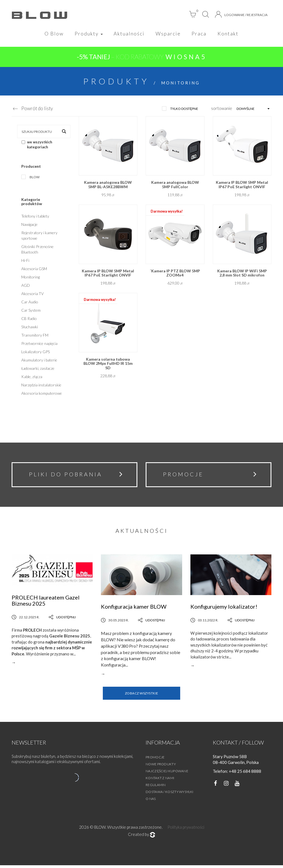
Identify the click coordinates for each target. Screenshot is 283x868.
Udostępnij (62, 620)
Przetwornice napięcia (39, 344)
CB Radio (29, 319)
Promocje (155, 760)
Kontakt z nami (160, 781)
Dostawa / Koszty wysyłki (169, 795)
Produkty (87, 34)
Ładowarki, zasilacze (38, 369)
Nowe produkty (161, 767)
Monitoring (31, 278)
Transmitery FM (35, 336)
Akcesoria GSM (34, 269)
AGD (26, 286)
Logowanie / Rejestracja (241, 14)
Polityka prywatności (186, 830)
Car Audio (30, 303)
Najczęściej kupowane (167, 774)
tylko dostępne (184, 109)
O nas (151, 801)
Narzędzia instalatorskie (41, 386)
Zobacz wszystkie (142, 696)
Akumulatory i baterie (39, 361)
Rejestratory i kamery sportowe (39, 236)
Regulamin (156, 788)
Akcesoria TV (32, 294)
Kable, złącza (32, 377)
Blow (35, 178)
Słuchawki (30, 328)
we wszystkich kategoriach (37, 145)
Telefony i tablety (35, 217)
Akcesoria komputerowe (42, 394)
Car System (31, 311)
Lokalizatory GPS (36, 352)
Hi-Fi (25, 261)
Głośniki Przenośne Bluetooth (37, 250)
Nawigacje (29, 225)
